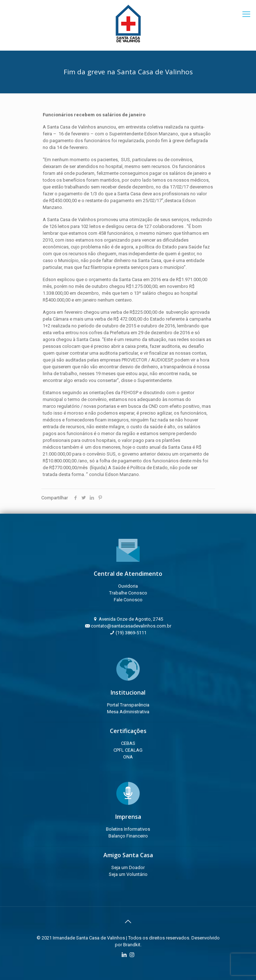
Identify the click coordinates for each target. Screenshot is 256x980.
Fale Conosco (128, 600)
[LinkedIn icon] (124, 955)
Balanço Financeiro (128, 836)
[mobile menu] (246, 14)
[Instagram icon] (132, 955)
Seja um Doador (128, 867)
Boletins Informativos (128, 829)
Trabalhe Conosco (128, 593)
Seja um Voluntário (128, 874)
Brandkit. (132, 945)
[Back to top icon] (128, 921)
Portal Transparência (128, 705)
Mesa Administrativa (128, 712)
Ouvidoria (128, 586)
